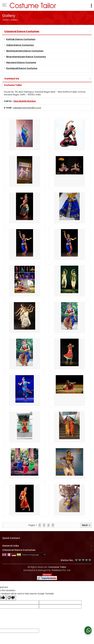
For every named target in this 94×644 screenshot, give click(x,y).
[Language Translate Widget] (34, 555)
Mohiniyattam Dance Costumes (25, 51)
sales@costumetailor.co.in (27, 108)
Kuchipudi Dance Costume (22, 68)
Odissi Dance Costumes (20, 45)
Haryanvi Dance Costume (21, 62)
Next (86, 525)
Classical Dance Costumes (22, 31)
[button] (25, 101)
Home (6, 20)
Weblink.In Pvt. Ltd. (61, 570)
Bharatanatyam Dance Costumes (26, 57)
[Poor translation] (11, 598)
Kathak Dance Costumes (21, 39)
